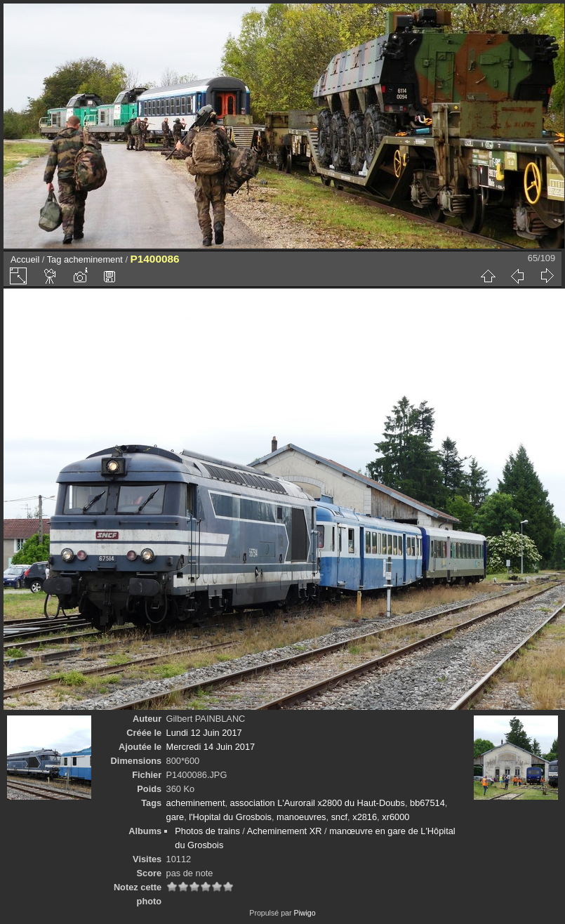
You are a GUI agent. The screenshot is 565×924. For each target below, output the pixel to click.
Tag (54, 259)
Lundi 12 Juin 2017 (204, 733)
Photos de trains (207, 831)
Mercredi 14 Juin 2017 (211, 747)
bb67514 (427, 803)
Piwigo (304, 913)
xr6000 (395, 817)
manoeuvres (301, 817)
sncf (339, 817)
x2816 (365, 817)
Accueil (25, 259)
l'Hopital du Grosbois (230, 817)
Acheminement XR (285, 831)
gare (175, 817)
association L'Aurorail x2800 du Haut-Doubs (318, 803)
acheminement (93, 259)
